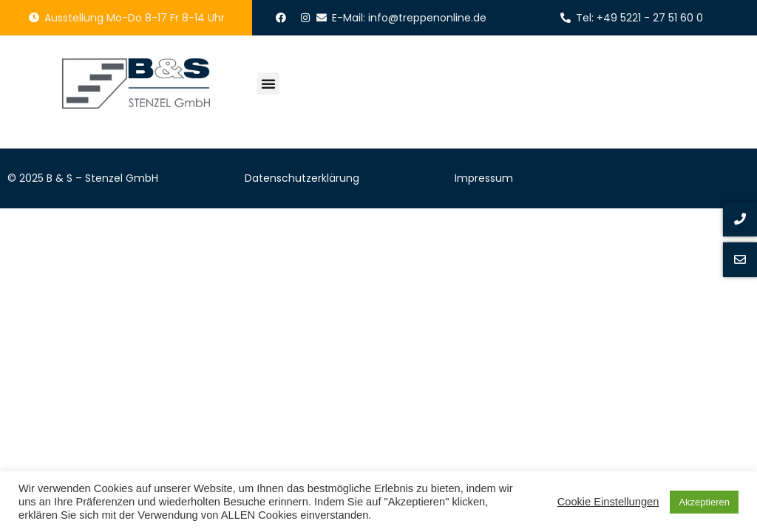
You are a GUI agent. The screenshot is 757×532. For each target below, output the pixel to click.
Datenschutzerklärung (302, 178)
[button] (268, 83)
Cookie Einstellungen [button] (608, 502)
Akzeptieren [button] (704, 502)
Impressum (484, 178)
